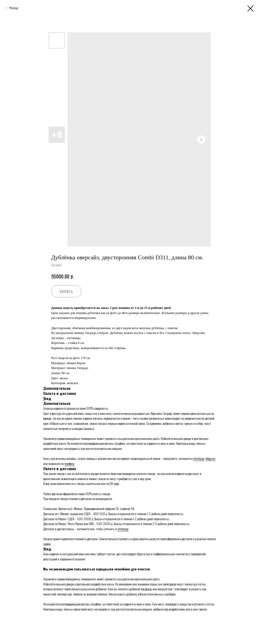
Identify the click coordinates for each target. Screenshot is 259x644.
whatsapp (199, 458)
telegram (211, 458)
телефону (69, 464)
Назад (14, 8)
